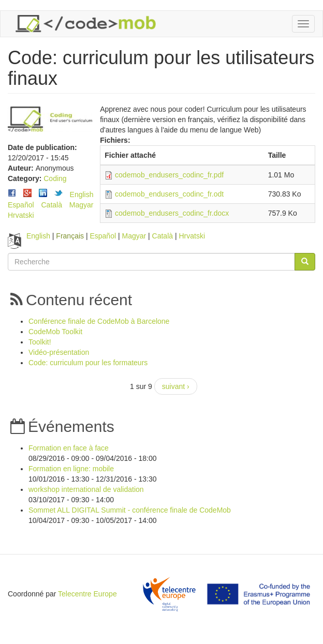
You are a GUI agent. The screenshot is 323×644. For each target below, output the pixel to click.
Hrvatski (21, 215)
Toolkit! (40, 342)
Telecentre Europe (87, 594)
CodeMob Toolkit (55, 332)
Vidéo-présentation (59, 352)
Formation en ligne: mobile (71, 469)
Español (21, 205)
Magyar (82, 205)
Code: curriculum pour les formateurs (88, 363)
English (82, 194)
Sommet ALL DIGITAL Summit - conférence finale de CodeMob (130, 510)
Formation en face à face (69, 448)
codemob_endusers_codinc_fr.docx (172, 213)
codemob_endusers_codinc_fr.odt (169, 194)
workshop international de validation (86, 489)
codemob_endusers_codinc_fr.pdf (169, 175)
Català (51, 205)
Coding (55, 178)
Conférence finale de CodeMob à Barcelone (99, 321)
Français (70, 236)
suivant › (176, 386)
